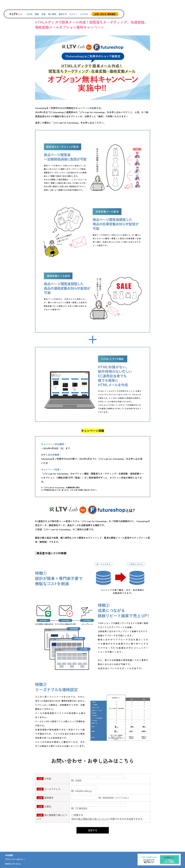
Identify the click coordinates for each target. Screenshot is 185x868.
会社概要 (9, 855)
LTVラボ (84, 14)
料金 (44, 14)
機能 (37, 14)
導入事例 (52, 14)
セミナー (73, 14)
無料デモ (63, 14)
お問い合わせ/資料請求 (105, 14)
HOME (29, 14)
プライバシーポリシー (15, 859)
